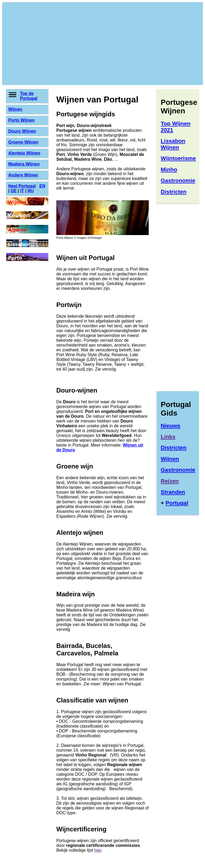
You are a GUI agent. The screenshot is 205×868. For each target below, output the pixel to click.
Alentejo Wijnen (24, 153)
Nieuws (171, 426)
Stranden (173, 492)
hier (98, 850)
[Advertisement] (102, 44)
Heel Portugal (22, 186)
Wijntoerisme (178, 158)
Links (168, 437)
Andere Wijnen (23, 175)
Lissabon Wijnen (173, 144)
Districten (174, 192)
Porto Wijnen (21, 120)
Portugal (177, 503)
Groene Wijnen (23, 142)
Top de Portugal (29, 96)
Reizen (170, 481)
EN (42, 186)
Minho (169, 169)
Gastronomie (178, 180)
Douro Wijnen (22, 131)
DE (14, 191)
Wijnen (15, 109)
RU (31, 191)
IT (22, 191)
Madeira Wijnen (24, 164)
